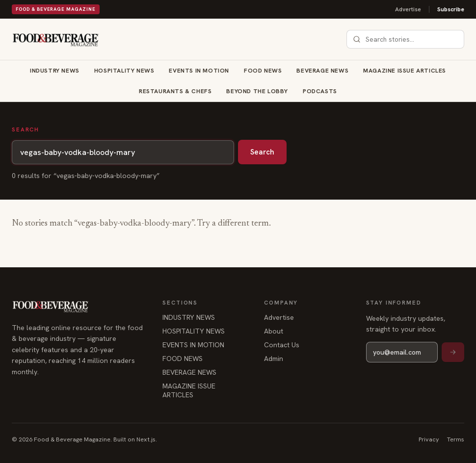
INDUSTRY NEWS (55, 71)
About (274, 331)
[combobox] (411, 39)
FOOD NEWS (263, 71)
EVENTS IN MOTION (199, 71)
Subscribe (451, 9)
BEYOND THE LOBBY (257, 91)
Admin (274, 359)
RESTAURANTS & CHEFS (175, 91)
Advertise (408, 9)
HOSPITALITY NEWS (124, 71)
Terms (456, 439)
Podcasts (320, 91)
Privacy (429, 439)
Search (262, 152)
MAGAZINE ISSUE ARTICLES (405, 71)
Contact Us (282, 345)
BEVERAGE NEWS (322, 71)
